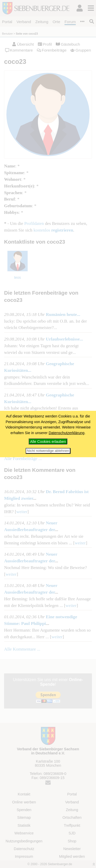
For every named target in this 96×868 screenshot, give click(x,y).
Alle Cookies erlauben (48, 442)
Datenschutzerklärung (67, 433)
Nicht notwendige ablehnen (48, 451)
